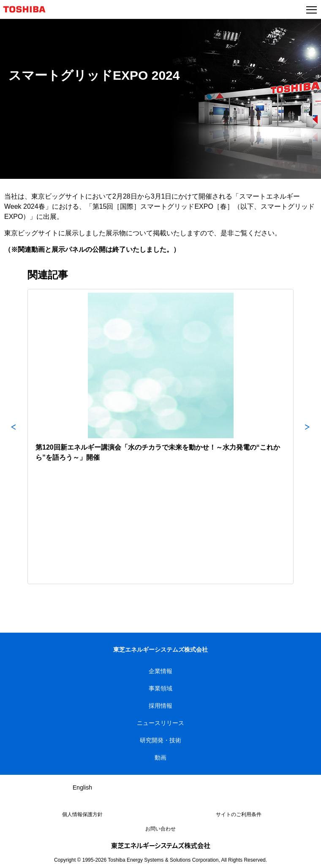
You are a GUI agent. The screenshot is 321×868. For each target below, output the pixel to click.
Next (307, 437)
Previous (14, 437)
